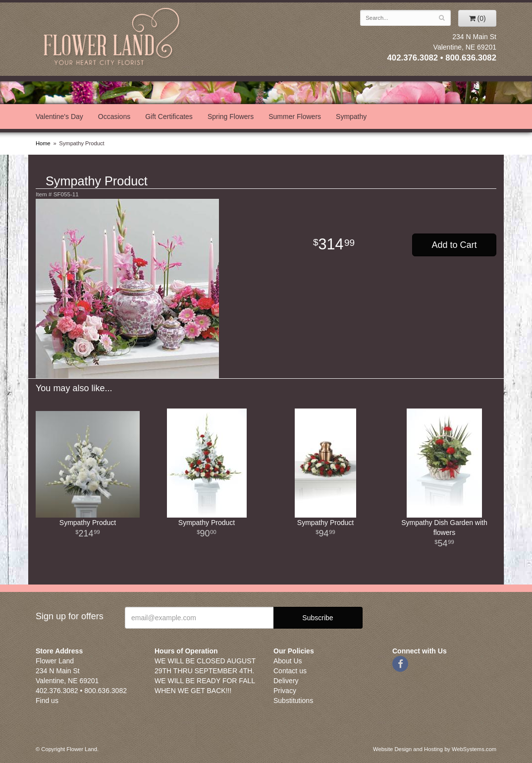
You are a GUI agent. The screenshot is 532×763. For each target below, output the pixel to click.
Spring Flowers (231, 117)
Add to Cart (454, 245)
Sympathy (351, 117)
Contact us (290, 671)
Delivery (286, 681)
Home (43, 143)
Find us (47, 701)
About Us (288, 661)
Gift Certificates (169, 117)
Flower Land (112, 38)
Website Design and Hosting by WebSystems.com (435, 749)
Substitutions (293, 701)
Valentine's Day (59, 117)
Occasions (114, 117)
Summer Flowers (295, 117)
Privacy (285, 691)
